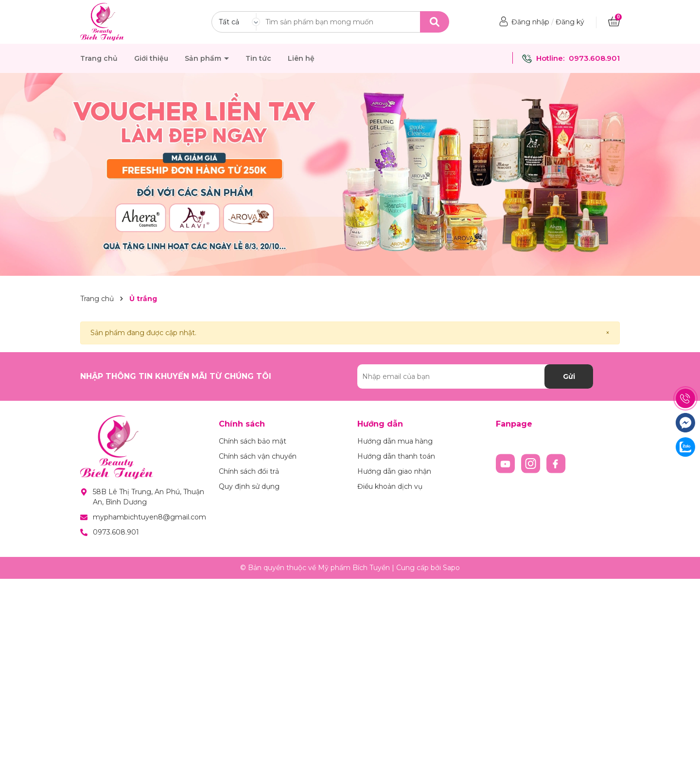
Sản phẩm (204, 58)
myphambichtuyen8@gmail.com (149, 517)
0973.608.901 (594, 58)
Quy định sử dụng (249, 486)
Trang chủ (99, 58)
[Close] (608, 333)
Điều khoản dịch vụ (390, 486)
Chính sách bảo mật (253, 441)
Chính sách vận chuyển (258, 456)
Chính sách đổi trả (249, 471)
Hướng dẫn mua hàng (395, 441)
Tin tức (258, 58)
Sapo (451, 568)
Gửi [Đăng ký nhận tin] (569, 376)
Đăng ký (570, 22)
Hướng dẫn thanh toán (396, 456)
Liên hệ (301, 58)
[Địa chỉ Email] (475, 376)
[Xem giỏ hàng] (614, 22)
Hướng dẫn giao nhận (394, 471)
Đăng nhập (530, 22)
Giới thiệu (151, 58)
